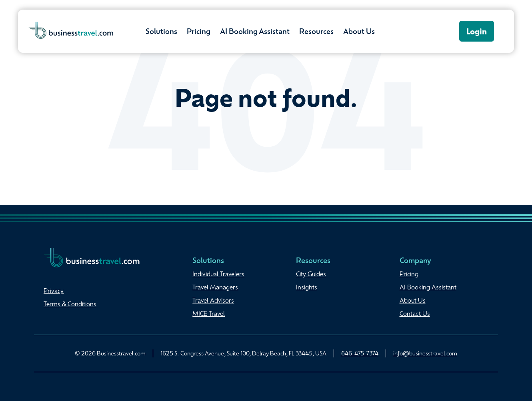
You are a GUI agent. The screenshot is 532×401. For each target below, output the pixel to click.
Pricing (199, 31)
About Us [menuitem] (413, 300)
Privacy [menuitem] (54, 291)
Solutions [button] (161, 31)
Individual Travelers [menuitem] (218, 274)
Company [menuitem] (415, 260)
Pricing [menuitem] (409, 274)
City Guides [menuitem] (311, 274)
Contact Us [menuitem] (415, 313)
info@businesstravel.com (425, 353)
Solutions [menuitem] (208, 260)
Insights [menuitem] (307, 287)
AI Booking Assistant (255, 31)
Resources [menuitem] (313, 260)
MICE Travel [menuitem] (209, 313)
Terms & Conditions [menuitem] (70, 304)
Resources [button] (316, 31)
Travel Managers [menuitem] (215, 287)
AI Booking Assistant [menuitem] (428, 287)
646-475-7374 (360, 353)
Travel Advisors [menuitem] (213, 300)
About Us (359, 31)
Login (477, 31)
